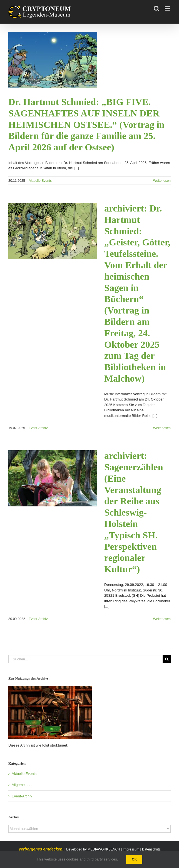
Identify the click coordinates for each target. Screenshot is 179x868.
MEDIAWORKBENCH (104, 849)
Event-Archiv (38, 428)
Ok (134, 859)
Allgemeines (22, 785)
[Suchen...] (85, 659)
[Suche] (167, 659)
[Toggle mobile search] (156, 8)
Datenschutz (151, 849)
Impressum (131, 849)
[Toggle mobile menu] (168, 8)
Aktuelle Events (40, 181)
